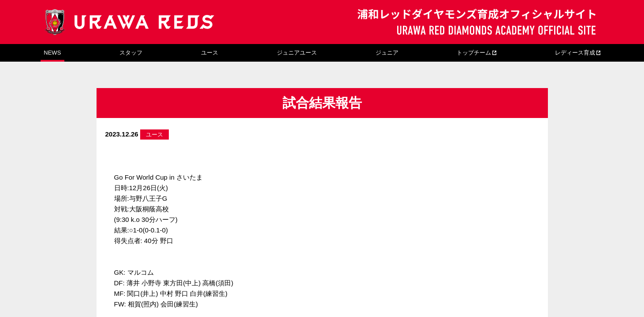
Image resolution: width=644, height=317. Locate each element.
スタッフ (131, 53)
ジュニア (387, 53)
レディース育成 (575, 53)
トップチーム (474, 53)
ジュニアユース (297, 53)
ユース (210, 53)
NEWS (52, 53)
